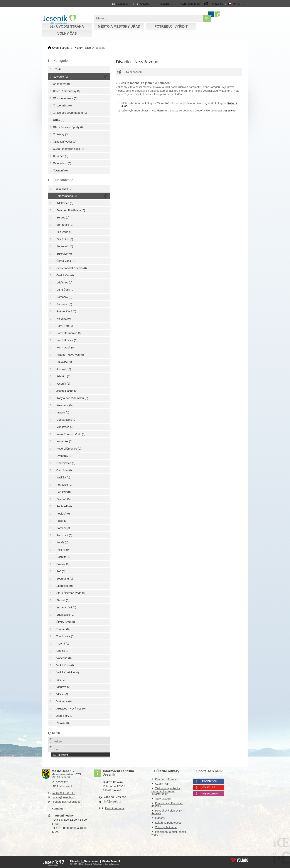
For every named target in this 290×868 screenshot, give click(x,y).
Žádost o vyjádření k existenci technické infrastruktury (166, 790)
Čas (54, 748)
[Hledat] (207, 19)
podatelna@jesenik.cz (67, 801)
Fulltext (55, 740)
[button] (187, 4)
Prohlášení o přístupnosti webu (169, 832)
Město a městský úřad (119, 26)
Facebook (210, 780)
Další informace (115, 807)
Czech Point (163, 783)
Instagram (210, 792)
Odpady (160, 817)
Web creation (239, 859)
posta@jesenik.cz (64, 796)
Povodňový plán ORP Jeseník (167, 811)
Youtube (209, 786)
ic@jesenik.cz (113, 800)
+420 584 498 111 (64, 792)
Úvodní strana (59, 20)
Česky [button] (236, 4)
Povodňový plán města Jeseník (167, 803)
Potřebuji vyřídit (171, 26)
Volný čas (67, 34)
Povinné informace (167, 778)
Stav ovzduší (163, 797)
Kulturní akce (83, 48)
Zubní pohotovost (166, 826)
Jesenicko (229, 110)
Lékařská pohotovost (168, 821)
